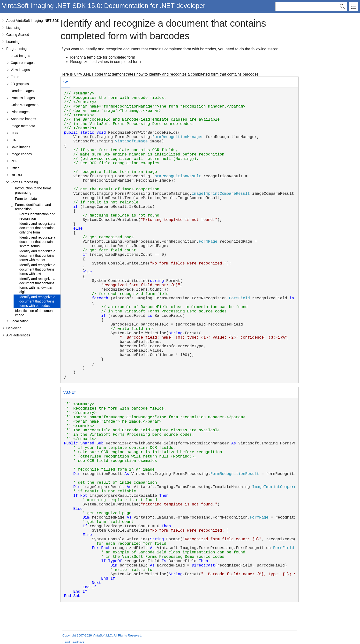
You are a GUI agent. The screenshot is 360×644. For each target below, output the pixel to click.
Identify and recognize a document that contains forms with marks (37, 256)
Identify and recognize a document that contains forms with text (37, 269)
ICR (14, 140)
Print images (20, 112)
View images (20, 70)
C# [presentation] (66, 82)
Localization (20, 321)
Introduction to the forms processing (33, 190)
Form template (26, 199)
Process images (23, 98)
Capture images (23, 63)
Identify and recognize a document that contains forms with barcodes (37, 301)
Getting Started (18, 35)
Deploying (14, 328)
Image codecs (21, 154)
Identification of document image (34, 313)
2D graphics (20, 84)
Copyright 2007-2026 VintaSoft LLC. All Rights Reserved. (102, 635)
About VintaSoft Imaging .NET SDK (33, 21)
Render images (22, 91)
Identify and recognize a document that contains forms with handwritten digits (37, 285)
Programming (16, 49)
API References (18, 335)
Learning (13, 42)
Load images (20, 56)
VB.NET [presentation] (70, 392)
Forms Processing (24, 182)
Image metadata (23, 126)
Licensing (13, 28)
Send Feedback (73, 642)
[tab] (66, 82)
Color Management (25, 105)
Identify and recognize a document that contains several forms (37, 242)
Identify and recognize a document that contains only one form (37, 228)
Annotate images (23, 119)
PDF (14, 161)
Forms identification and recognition (33, 207)
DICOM (16, 175)
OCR (14, 133)
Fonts (15, 77)
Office (15, 168)
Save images (20, 147)
